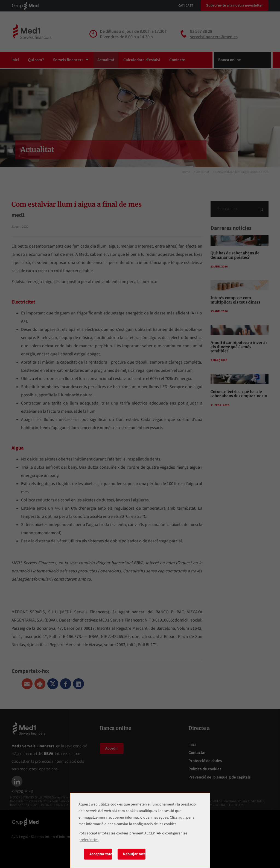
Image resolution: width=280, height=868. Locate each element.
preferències (88, 840)
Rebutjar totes (134, 854)
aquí (182, 818)
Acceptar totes (101, 854)
